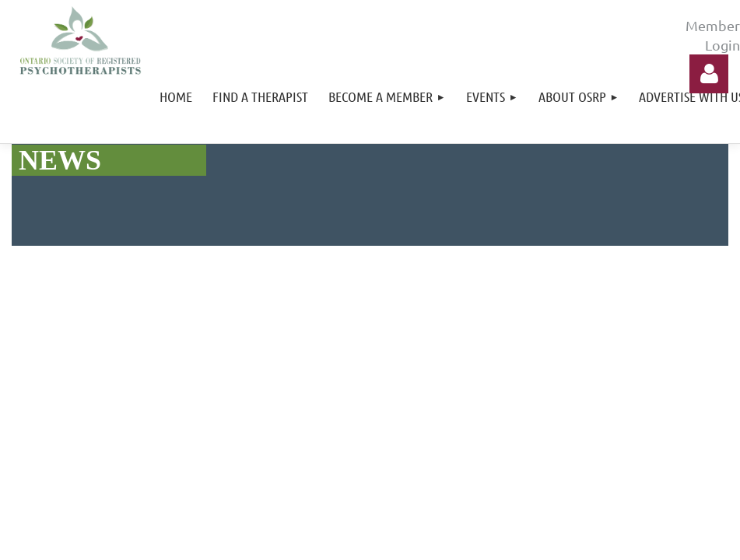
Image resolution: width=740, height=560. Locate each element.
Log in (709, 74)
